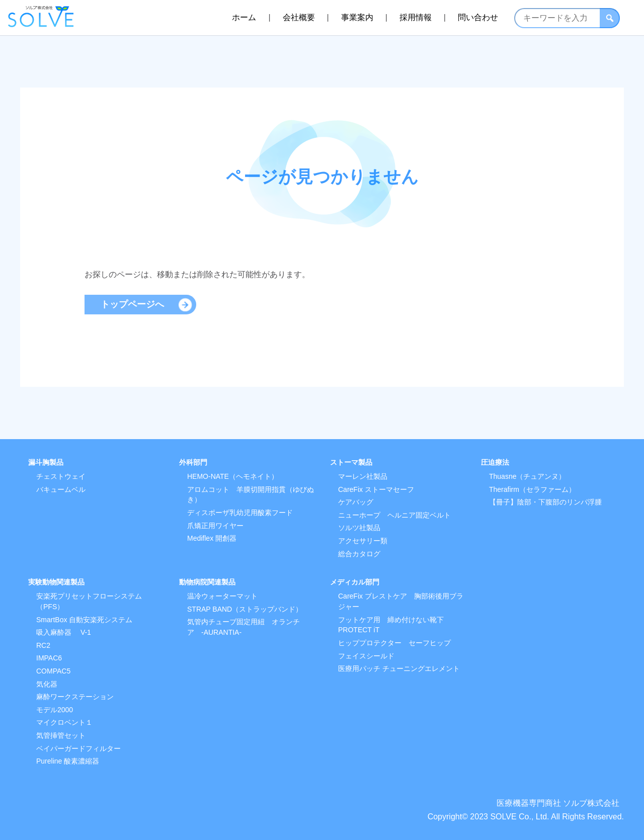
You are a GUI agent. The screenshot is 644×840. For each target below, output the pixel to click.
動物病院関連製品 (207, 582)
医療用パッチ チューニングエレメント (399, 668)
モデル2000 (55, 710)
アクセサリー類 (363, 541)
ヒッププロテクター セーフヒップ (394, 643)
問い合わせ (478, 17)
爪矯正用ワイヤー (215, 526)
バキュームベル (61, 489)
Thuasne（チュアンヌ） (527, 476)
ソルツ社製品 (359, 528)
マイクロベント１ (64, 722)
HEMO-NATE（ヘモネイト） (233, 476)
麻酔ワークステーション (75, 697)
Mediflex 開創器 (212, 538)
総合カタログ (359, 554)
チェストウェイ (61, 476)
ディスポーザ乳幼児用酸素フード (240, 513)
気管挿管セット (61, 735)
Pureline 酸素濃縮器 (68, 761)
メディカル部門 (355, 582)
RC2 (43, 645)
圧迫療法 (495, 462)
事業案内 (357, 17)
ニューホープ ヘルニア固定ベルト (394, 515)
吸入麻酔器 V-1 (64, 632)
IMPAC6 (49, 658)
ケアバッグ (356, 502)
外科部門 (193, 462)
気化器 (47, 684)
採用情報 (416, 17)
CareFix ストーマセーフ (376, 489)
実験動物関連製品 (56, 582)
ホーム (244, 17)
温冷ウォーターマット (222, 596)
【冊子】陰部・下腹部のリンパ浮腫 (545, 502)
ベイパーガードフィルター (78, 748)
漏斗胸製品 (46, 462)
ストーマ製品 (351, 462)
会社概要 (299, 17)
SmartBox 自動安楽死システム (84, 620)
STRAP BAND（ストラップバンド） (245, 609)
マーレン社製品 (363, 476)
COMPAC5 (53, 671)
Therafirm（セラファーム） (532, 489)
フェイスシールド (366, 656)
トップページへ (132, 304)
